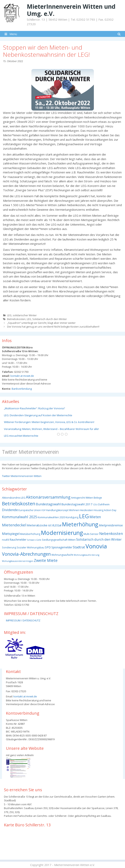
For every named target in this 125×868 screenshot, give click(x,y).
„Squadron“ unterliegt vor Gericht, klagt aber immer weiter (41, 323)
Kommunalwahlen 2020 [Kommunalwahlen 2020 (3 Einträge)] (51, 517)
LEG (9, 315)
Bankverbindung (21, 389)
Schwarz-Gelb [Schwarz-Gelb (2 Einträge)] (34, 540)
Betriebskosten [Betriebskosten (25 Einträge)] (19, 503)
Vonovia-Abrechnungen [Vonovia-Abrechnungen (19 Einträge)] (26, 554)
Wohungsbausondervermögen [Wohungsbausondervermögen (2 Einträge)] (18, 561)
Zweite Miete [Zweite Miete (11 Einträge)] (46, 560)
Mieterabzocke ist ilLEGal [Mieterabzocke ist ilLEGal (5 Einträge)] (44, 525)
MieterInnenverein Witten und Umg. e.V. (71, 10)
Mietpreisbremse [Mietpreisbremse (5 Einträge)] (111, 525)
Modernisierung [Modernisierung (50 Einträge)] (62, 533)
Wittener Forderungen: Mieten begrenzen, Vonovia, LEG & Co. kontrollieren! (49, 422)
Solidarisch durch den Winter (50, 319)
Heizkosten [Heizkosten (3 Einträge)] (86, 510)
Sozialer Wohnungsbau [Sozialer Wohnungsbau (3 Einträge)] (30, 547)
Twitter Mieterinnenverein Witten (22, 476)
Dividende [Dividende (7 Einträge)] (10, 510)
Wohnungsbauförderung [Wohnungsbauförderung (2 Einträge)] (87, 555)
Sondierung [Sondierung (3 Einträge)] (9, 547)
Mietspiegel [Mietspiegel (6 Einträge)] (11, 534)
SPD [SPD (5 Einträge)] (48, 547)
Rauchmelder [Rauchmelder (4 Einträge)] (18, 540)
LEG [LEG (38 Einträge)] (84, 516)
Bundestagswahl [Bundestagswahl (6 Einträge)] (48, 504)
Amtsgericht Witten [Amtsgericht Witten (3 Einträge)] (82, 498)
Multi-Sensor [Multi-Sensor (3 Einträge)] (91, 534)
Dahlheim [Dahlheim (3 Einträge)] (104, 504)
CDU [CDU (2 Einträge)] (95, 505)
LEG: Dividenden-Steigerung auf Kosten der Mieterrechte (38, 415)
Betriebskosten (16, 319)
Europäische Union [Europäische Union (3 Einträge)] (30, 510)
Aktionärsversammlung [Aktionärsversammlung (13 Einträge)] (48, 497)
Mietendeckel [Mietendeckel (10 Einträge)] (14, 525)
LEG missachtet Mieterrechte (21, 436)
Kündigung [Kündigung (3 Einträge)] (72, 517)
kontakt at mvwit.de (22, 376)
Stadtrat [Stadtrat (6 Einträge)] (79, 547)
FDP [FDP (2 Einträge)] (43, 510)
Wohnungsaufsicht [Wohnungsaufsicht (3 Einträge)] (62, 555)
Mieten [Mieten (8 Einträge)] (95, 517)
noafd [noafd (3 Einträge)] (5, 540)
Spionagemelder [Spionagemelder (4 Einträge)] (62, 547)
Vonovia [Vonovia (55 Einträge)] (96, 546)
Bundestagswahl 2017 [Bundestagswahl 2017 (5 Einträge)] (77, 504)
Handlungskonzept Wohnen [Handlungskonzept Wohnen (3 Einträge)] (63, 510)
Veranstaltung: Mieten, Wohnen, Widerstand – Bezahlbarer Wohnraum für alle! (51, 429)
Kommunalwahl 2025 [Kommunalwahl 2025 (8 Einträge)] (20, 517)
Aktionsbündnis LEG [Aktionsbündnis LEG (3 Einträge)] (14, 498)
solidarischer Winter (25, 315)
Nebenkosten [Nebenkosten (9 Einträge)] (111, 533)
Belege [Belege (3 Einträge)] (98, 498)
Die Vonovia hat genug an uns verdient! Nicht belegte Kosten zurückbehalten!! (53, 327)
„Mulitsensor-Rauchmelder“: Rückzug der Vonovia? (34, 408)
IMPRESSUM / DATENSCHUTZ (23, 620)
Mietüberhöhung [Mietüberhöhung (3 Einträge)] (30, 534)
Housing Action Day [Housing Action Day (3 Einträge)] (105, 510)
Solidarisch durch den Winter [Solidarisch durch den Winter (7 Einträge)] (99, 539)
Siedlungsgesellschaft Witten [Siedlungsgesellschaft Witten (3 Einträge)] (59, 540)
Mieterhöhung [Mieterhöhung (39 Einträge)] (80, 524)
